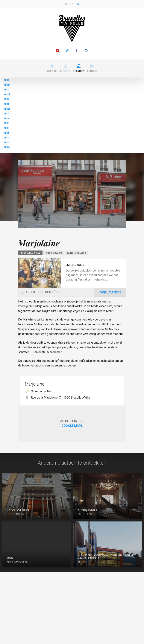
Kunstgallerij (76, 253)
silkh (6, 113)
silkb (7, 85)
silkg (7, 109)
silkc (6, 89)
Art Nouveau (54, 253)
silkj (6, 123)
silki (6, 118)
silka (6, 80)
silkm (7, 137)
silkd (7, 94)
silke (7, 99)
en (72, 4)
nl (79, 4)
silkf (6, 104)
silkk (6, 128)
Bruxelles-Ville (30, 253)
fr (65, 4)
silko (7, 147)
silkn (6, 142)
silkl (6, 133)
